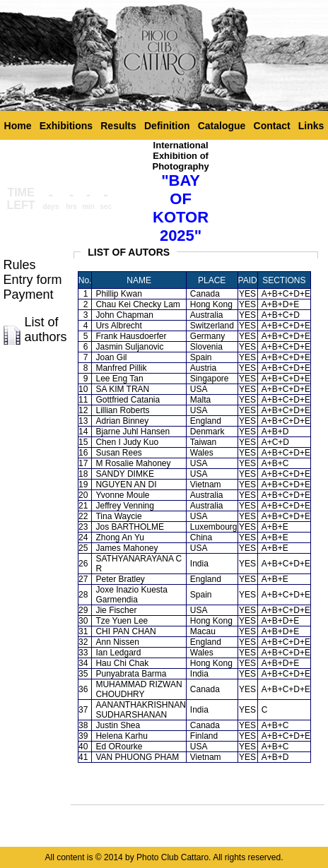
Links (311, 126)
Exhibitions (66, 126)
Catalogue (222, 126)
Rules (20, 265)
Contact (272, 126)
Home (18, 126)
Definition (167, 126)
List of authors (46, 329)
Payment (29, 295)
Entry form (33, 280)
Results (118, 126)
